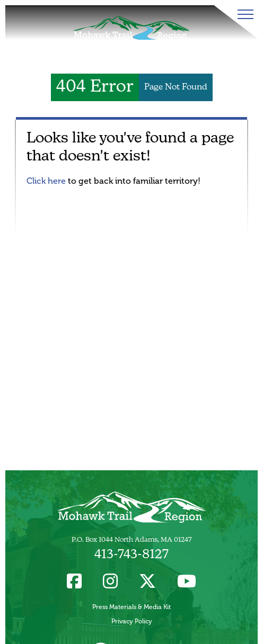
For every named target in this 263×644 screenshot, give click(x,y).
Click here (46, 181)
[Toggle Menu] (243, 14)
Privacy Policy (132, 621)
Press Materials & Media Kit (131, 607)
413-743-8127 (131, 555)
